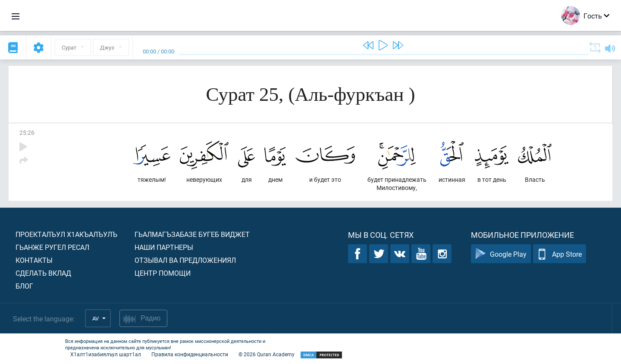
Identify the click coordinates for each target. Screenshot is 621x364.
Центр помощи (163, 273)
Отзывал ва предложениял (185, 260)
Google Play (501, 254)
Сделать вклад (43, 273)
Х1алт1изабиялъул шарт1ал (106, 354)
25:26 (27, 132)
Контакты (34, 260)
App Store (560, 254)
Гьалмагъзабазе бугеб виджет (192, 234)
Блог (24, 286)
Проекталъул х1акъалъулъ (66, 234)
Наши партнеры (164, 247)
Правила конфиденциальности (190, 354)
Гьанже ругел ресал (52, 247)
